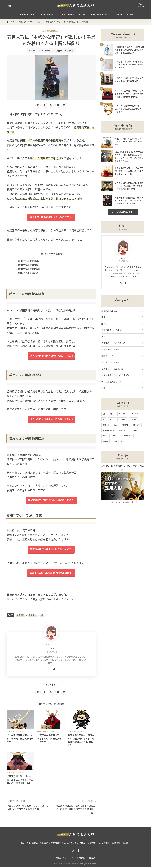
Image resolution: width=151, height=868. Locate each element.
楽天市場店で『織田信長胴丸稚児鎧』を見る (51, 501)
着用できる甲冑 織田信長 (29, 270)
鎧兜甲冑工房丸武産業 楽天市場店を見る (51, 217)
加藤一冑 (122, 430)
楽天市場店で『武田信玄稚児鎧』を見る (51, 550)
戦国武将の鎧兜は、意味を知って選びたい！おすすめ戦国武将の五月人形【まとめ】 (76, 810)
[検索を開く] (141, 5)
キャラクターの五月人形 (112, 369)
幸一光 (106, 436)
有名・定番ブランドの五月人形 (115, 375)
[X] (49, 671)
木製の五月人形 (108, 356)
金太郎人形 (128, 436)
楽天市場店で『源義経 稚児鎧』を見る (51, 420)
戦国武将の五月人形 (51, 31)
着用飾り (33, 616)
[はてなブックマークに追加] (51, 105)
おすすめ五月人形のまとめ (113, 343)
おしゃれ (135, 414)
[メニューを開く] (10, 5)
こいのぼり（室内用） (125, 15)
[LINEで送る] (58, 105)
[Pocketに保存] (65, 105)
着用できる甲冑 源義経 (28, 266)
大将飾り (133, 419)
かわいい (122, 419)
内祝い (104, 388)
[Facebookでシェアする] (45, 105)
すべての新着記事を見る (122, 212)
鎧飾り (104, 324)
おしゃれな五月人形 (25, 15)
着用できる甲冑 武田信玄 (29, 274)
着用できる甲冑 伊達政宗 (29, 261)
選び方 (112, 419)
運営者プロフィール (65, 859)
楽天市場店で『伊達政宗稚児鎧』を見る (51, 356)
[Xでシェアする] (38, 105)
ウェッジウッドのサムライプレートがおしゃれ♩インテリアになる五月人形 (28, 809)
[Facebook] (54, 671)
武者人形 (106, 425)
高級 (116, 425)
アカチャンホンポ (119, 441)
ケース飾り (134, 430)
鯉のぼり (105, 337)
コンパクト (123, 414)
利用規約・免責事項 (86, 859)
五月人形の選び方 (100, 15)
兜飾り (104, 317)
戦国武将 (20, 616)
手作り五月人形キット (111, 382)
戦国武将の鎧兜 (48, 15)
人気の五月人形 (72, 865)
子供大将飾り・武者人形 (73, 15)
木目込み (116, 436)
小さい (112, 414)
